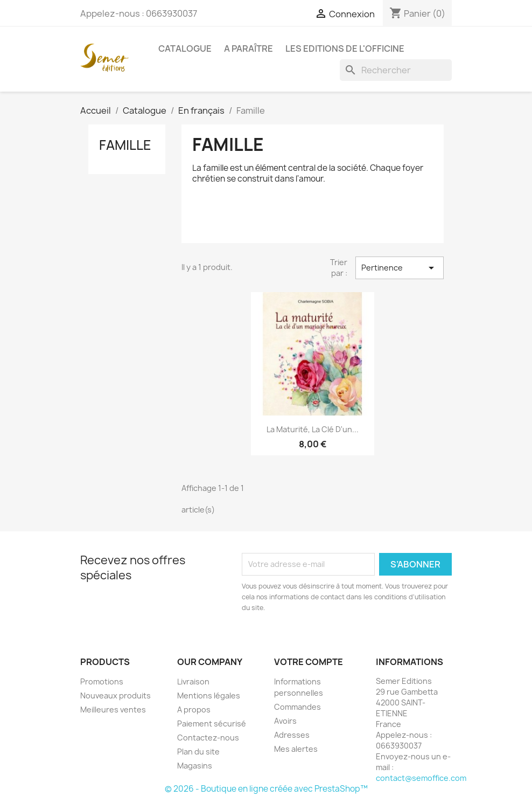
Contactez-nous (208, 738)
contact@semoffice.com (421, 778)
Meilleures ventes (113, 709)
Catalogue (185, 49)
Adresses (292, 735)
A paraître (248, 49)
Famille (125, 145)
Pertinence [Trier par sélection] (400, 268)
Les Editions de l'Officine (345, 49)
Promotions (102, 681)
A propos (194, 709)
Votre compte (309, 662)
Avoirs (285, 721)
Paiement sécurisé (212, 724)
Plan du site (198, 752)
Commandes (297, 707)
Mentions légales (209, 695)
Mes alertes (296, 749)
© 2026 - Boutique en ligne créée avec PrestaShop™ (266, 789)
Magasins (195, 766)
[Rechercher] (396, 70)
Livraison (193, 681)
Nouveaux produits (115, 695)
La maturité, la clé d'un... (313, 429)
